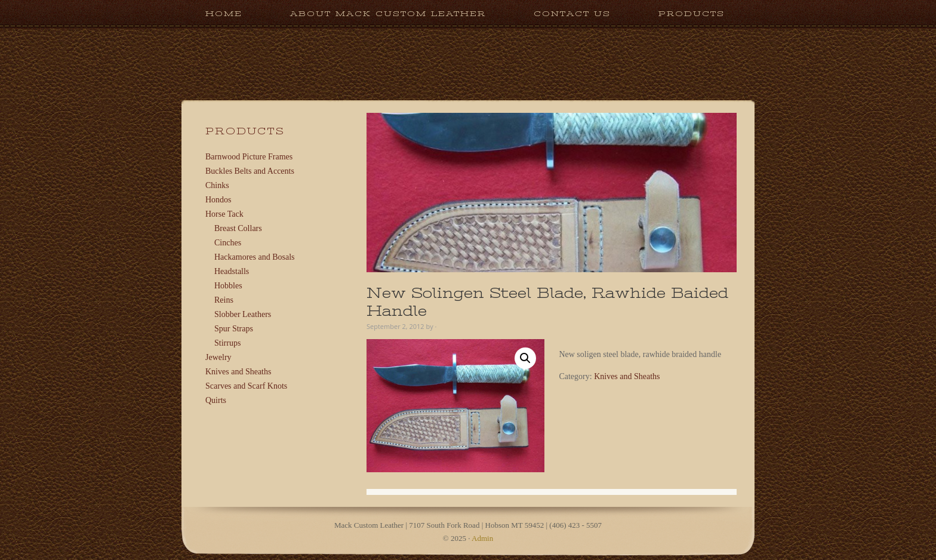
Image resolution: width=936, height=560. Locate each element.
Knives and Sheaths (627, 376)
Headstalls (232, 271)
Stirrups (227, 343)
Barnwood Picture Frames (249, 157)
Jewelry (218, 357)
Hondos (218, 200)
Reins (224, 300)
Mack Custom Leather (468, 94)
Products (680, 13)
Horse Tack (224, 214)
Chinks (217, 185)
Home (224, 13)
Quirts (216, 400)
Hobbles (228, 286)
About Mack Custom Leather (388, 13)
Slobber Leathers (243, 314)
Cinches (228, 243)
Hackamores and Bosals (255, 257)
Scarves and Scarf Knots (246, 386)
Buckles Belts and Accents (250, 171)
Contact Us (572, 13)
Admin (482, 538)
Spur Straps (234, 329)
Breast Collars (238, 228)
